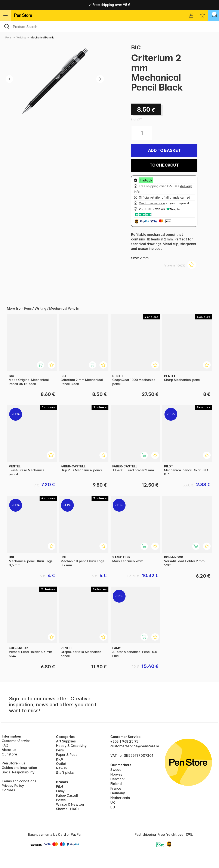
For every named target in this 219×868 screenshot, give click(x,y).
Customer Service (16, 741)
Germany (118, 793)
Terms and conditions (19, 781)
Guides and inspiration (19, 768)
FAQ (5, 745)
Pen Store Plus (13, 763)
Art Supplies (66, 741)
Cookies (8, 790)
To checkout (164, 165)
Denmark (118, 779)
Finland (116, 784)
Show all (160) (67, 809)
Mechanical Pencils (42, 37)
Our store (9, 754)
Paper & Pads (67, 755)
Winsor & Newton (70, 804)
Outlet (61, 764)
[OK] (109, 26)
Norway (116, 774)
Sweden (117, 770)
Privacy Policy (13, 786)
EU (113, 807)
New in (61, 768)
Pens (8, 37)
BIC (136, 47)
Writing (21, 37)
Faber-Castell (67, 795)
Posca (61, 800)
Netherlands (120, 798)
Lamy (60, 791)
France (116, 788)
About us (9, 750)
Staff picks (65, 773)
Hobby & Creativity (71, 746)
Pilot (60, 786)
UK (113, 802)
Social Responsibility (18, 772)
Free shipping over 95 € (110, 5)
